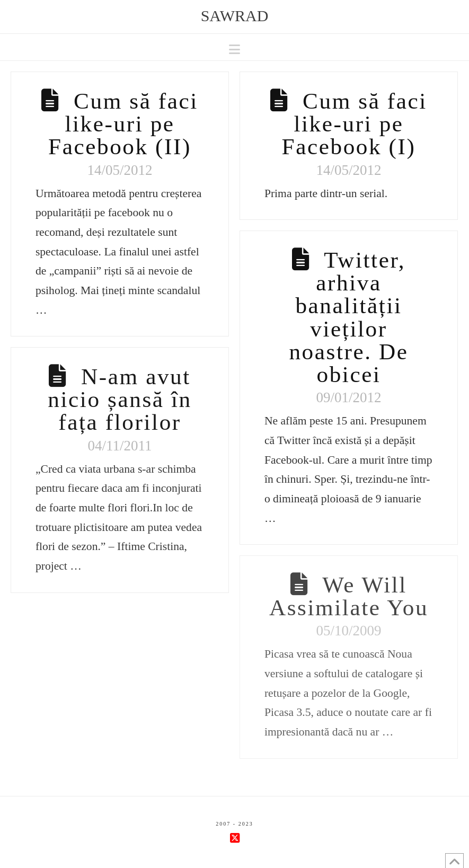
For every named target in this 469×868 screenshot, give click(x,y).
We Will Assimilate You (349, 596)
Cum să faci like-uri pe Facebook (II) (123, 124)
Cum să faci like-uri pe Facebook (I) (355, 124)
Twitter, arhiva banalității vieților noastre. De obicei (348, 317)
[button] (235, 50)
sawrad (235, 16)
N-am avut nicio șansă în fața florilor (120, 399)
